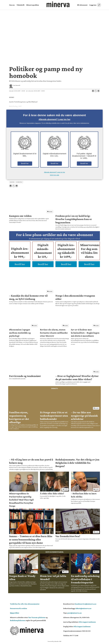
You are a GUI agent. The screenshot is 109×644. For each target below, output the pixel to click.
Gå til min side (54, 175)
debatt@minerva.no (83, 608)
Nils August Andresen (87, 622)
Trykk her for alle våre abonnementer (25, 604)
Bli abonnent (82, 5)
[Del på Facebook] (93, 91)
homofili (19, 182)
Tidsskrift (21, 5)
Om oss (12, 5)
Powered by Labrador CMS (54, 641)
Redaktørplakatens (18, 620)
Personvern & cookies (19, 608)
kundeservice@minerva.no (86, 604)
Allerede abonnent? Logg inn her (55, 119)
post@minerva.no (75, 613)
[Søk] (99, 5)
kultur (12, 182)
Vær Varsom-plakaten (37, 617)
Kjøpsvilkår (15, 613)
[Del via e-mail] (98, 91)
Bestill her (25, 163)
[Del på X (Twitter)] (96, 91)
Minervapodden (33, 5)
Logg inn (93, 5)
